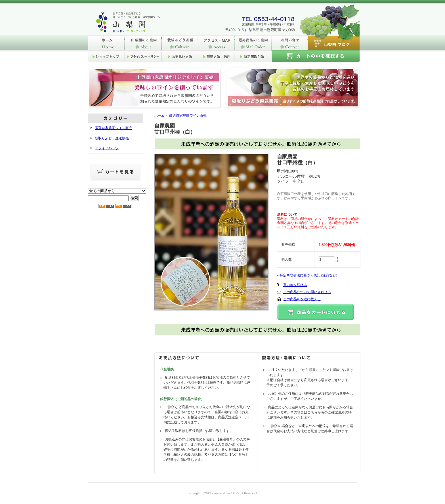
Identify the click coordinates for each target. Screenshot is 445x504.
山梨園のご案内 (143, 43)
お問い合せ (289, 43)
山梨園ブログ (334, 43)
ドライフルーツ (107, 148)
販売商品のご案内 (253, 43)
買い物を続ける (295, 285)
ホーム (106, 43)
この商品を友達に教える (302, 299)
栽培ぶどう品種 (180, 43)
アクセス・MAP (216, 43)
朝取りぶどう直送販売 (112, 138)
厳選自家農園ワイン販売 (114, 128)
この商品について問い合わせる (307, 292)
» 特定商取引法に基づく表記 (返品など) (307, 275)
